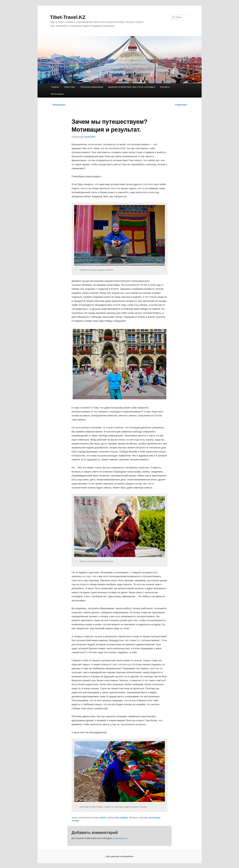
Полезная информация (92, 87)
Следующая (182, 105)
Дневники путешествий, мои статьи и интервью (132, 87)
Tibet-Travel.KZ (68, 17)
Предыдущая (58, 105)
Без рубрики (122, 818)
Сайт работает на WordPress (119, 857)
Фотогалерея (57, 94)
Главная (55, 87)
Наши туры (70, 87)
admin (103, 818)
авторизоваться (120, 838)
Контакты (165, 87)
